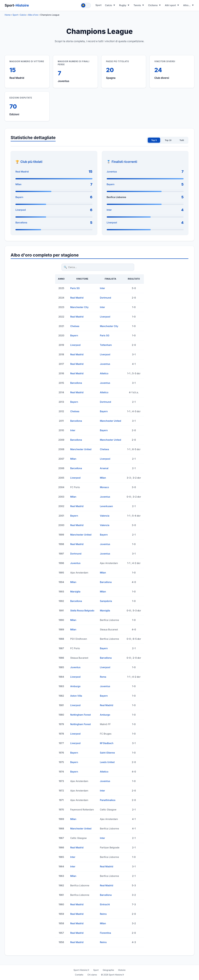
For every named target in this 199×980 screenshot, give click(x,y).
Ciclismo (153, 5)
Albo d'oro (33, 15)
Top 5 (154, 140)
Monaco (104, 487)
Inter (109, 210)
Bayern (19, 197)
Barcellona (21, 223)
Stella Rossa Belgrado (82, 611)
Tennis (137, 5)
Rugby (123, 5)
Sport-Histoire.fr (81, 970)
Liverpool (21, 210)
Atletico (104, 373)
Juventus (112, 172)
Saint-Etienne (107, 753)
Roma (103, 677)
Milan (18, 184)
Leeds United (107, 762)
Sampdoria (106, 601)
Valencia (105, 516)
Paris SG (75, 288)
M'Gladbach (107, 743)
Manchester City (79, 307)
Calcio (108, 5)
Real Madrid (22, 172)
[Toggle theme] (86, 5)
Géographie (108, 970)
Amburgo (75, 686)
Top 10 (168, 140)
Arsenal (104, 468)
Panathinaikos (108, 800)
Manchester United (110, 421)
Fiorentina (105, 933)
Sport (17, 5)
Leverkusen (106, 506)
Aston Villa (76, 696)
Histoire (122, 970)
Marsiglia (75, 592)
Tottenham (106, 345)
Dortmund (105, 298)
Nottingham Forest (80, 715)
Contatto (79, 975)
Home (8, 15)
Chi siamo (92, 975)
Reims (103, 914)
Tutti (182, 140)
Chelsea (75, 326)
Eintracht (105, 904)
